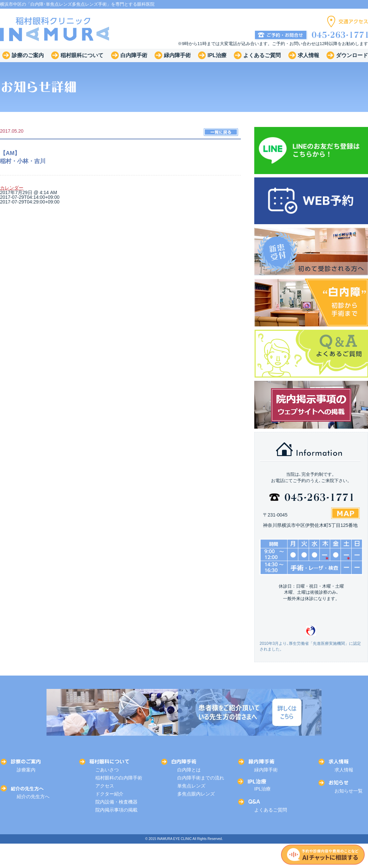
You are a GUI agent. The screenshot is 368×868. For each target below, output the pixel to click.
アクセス (105, 786)
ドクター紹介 (109, 794)
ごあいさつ (107, 770)
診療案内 (26, 770)
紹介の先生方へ (33, 797)
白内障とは (189, 770)
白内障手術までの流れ (201, 778)
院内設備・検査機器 (116, 802)
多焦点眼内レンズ (196, 794)
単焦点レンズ (191, 786)
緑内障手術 (266, 770)
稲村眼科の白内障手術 (119, 778)
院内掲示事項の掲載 (116, 810)
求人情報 (344, 770)
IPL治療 (262, 789)
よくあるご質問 (271, 810)
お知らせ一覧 (349, 791)
